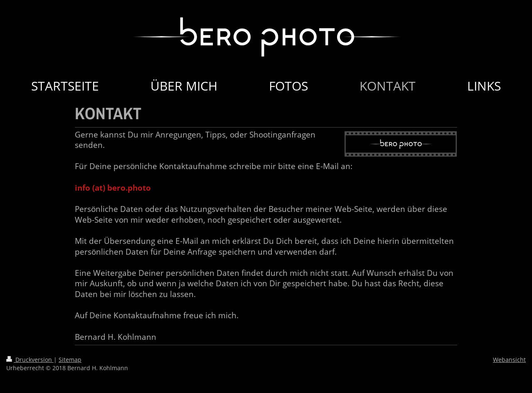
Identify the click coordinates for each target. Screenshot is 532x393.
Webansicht (509, 360)
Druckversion (30, 360)
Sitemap (70, 360)
